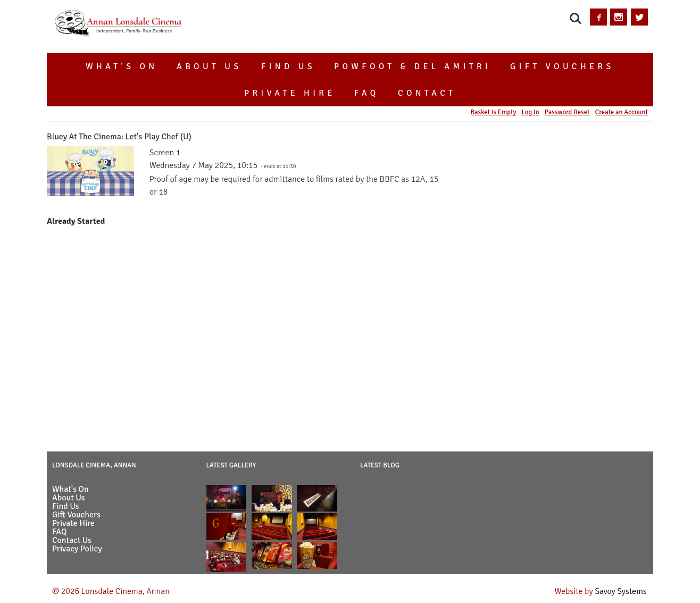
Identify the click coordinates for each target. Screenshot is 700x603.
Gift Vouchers (562, 66)
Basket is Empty (493, 112)
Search (576, 19)
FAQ (366, 93)
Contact (427, 93)
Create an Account (622, 112)
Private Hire (290, 93)
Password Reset (567, 112)
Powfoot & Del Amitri (412, 66)
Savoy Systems (621, 591)
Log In (530, 112)
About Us (209, 66)
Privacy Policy (77, 549)
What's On (122, 66)
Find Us (288, 66)
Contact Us (72, 540)
